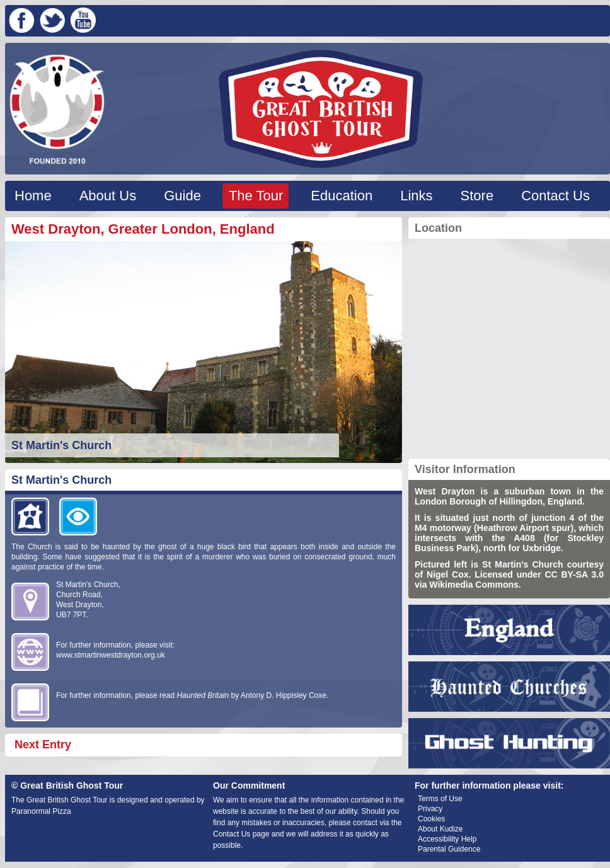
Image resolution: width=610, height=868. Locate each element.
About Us (108, 196)
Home (33, 196)
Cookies (431, 819)
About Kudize (440, 829)
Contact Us (555, 196)
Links (416, 196)
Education (342, 196)
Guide (182, 196)
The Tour (256, 196)
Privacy (430, 809)
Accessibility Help (447, 839)
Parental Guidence (449, 849)
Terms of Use (440, 799)
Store (477, 196)
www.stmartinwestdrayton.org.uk (111, 655)
